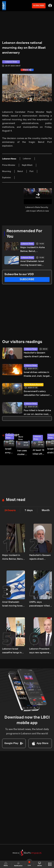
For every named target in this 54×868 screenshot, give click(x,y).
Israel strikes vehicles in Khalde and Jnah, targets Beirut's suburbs (37, 375)
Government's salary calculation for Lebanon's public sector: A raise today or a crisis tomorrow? (37, 394)
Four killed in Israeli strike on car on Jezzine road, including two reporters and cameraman (37, 413)
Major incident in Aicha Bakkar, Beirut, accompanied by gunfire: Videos (34, 250)
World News (21, 438)
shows (40, 864)
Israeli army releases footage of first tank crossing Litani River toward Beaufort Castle (10, 451)
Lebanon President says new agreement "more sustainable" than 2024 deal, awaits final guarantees (40, 651)
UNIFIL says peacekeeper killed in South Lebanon (39, 604)
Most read (16, 500)
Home (6, 864)
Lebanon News (27, 244)
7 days (29, 510)
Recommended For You (24, 234)
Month (46, 510)
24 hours (10, 510)
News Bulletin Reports (34, 385)
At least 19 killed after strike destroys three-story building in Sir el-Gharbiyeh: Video (39, 452)
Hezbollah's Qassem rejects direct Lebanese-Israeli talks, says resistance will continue (37, 355)
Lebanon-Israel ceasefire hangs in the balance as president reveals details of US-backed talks (13, 651)
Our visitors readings (22, 342)
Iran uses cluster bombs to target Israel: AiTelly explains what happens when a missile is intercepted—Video (24, 453)
